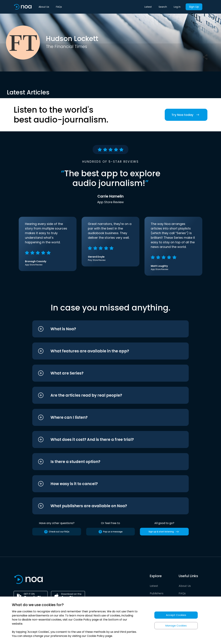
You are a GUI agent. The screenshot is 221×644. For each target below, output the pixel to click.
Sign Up (194, 7)
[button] (104, 329)
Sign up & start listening (164, 532)
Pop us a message (110, 532)
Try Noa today (186, 115)
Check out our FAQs (57, 532)
